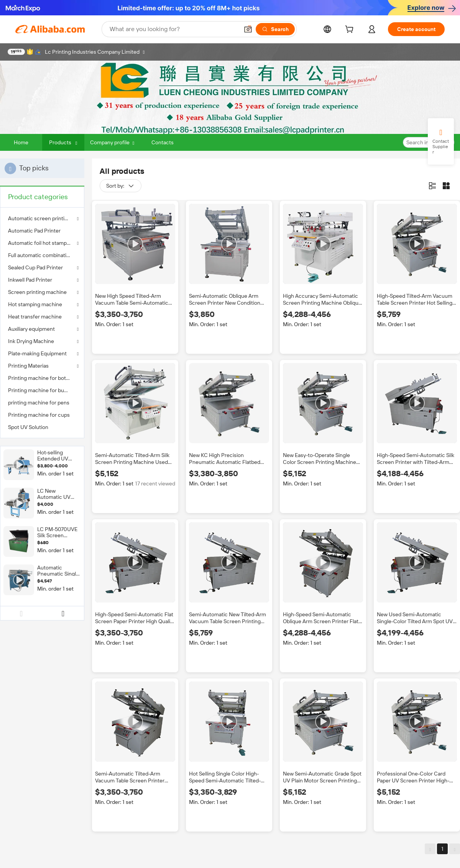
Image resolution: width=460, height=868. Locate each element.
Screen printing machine (37, 292)
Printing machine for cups (39, 415)
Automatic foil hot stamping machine (42, 243)
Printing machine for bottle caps (42, 378)
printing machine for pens (39, 403)
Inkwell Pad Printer (30, 280)
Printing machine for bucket (41, 390)
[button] (248, 29)
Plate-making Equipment (37, 353)
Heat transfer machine (35, 317)
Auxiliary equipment (31, 329)
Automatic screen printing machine (42, 218)
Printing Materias (28, 366)
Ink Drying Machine (31, 341)
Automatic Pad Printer (34, 231)
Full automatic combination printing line (42, 255)
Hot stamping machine (35, 304)
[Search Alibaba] (173, 29)
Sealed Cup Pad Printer (35, 267)
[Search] (275, 29)
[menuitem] (42, 231)
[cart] (351, 30)
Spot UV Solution (28, 427)
